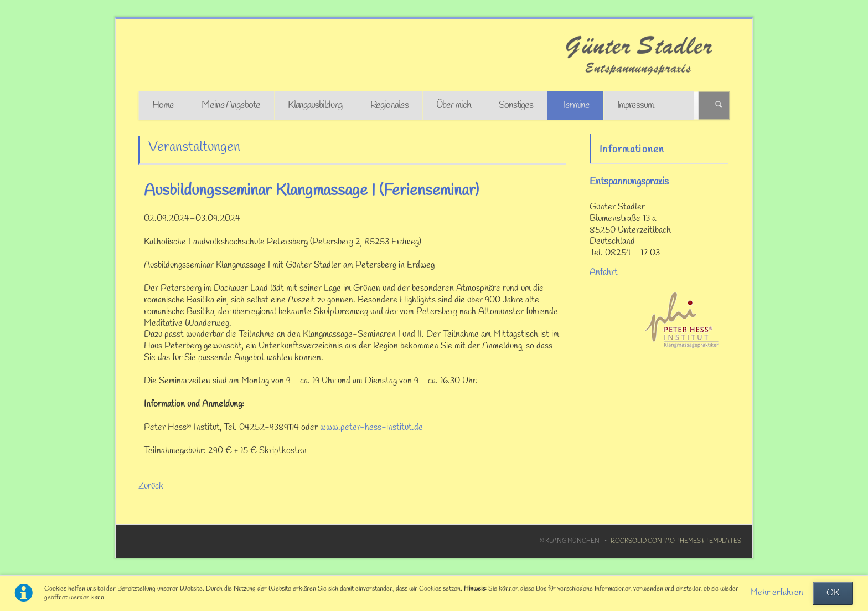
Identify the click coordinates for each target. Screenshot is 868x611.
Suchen (719, 106)
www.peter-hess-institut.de (371, 428)
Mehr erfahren (777, 593)
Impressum (635, 106)
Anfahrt (604, 273)
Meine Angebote (231, 106)
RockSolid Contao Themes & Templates (676, 541)
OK (833, 593)
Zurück (151, 486)
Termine (575, 106)
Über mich (454, 106)
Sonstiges (516, 106)
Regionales (389, 106)
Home (163, 106)
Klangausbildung (315, 106)
